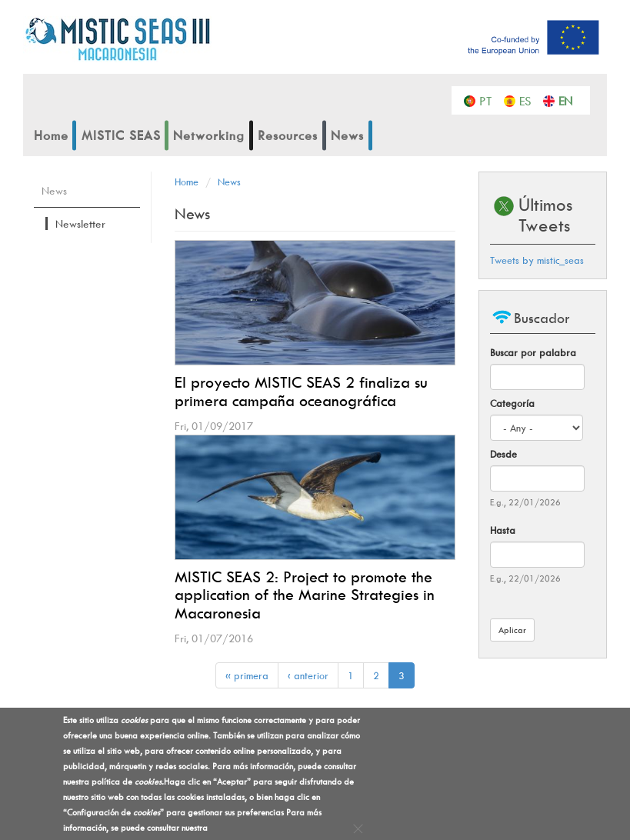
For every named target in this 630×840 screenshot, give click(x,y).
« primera (247, 675)
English (569, 100)
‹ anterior (308, 675)
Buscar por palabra (533, 352)
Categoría (512, 403)
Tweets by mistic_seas (537, 260)
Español (530, 100)
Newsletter (80, 223)
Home (51, 135)
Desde (503, 454)
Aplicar (512, 630)
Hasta (503, 530)
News (347, 135)
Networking (209, 135)
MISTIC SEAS (121, 135)
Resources (288, 135)
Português (490, 100)
